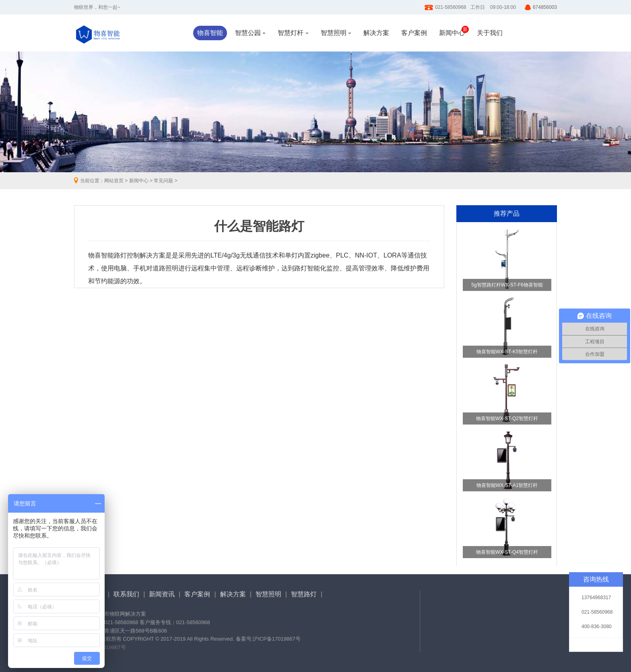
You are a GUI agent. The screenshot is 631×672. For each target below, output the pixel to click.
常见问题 (163, 181)
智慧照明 (336, 33)
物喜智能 (210, 33)
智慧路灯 (304, 594)
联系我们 (126, 594)
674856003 (545, 7)
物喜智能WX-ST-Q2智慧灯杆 (507, 418)
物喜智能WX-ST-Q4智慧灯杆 (507, 552)
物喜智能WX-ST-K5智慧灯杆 (507, 352)
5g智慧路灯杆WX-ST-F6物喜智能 (507, 285)
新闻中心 (452, 33)
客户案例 (414, 33)
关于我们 (490, 33)
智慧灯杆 (293, 33)
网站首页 (114, 181)
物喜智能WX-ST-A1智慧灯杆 (507, 485)
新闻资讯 (162, 594)
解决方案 (376, 33)
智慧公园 (250, 33)
